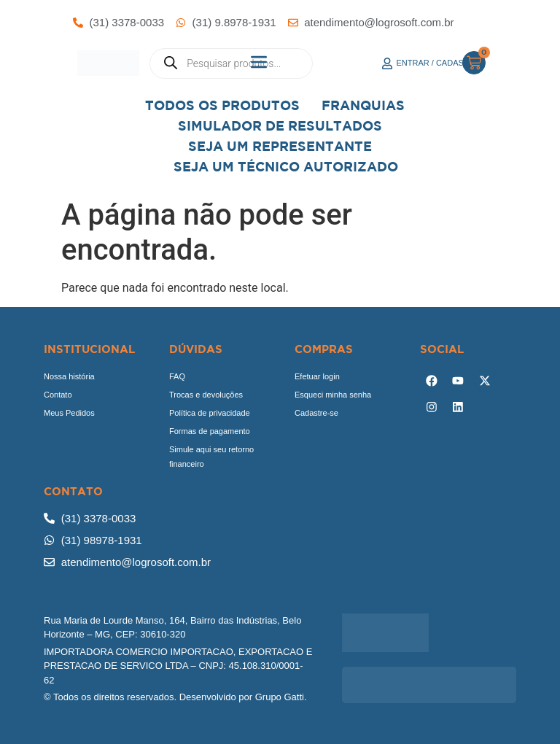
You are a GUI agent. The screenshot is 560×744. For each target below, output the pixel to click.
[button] (259, 63)
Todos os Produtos (222, 105)
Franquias (363, 105)
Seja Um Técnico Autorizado (286, 167)
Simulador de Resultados (280, 126)
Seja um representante (280, 146)
